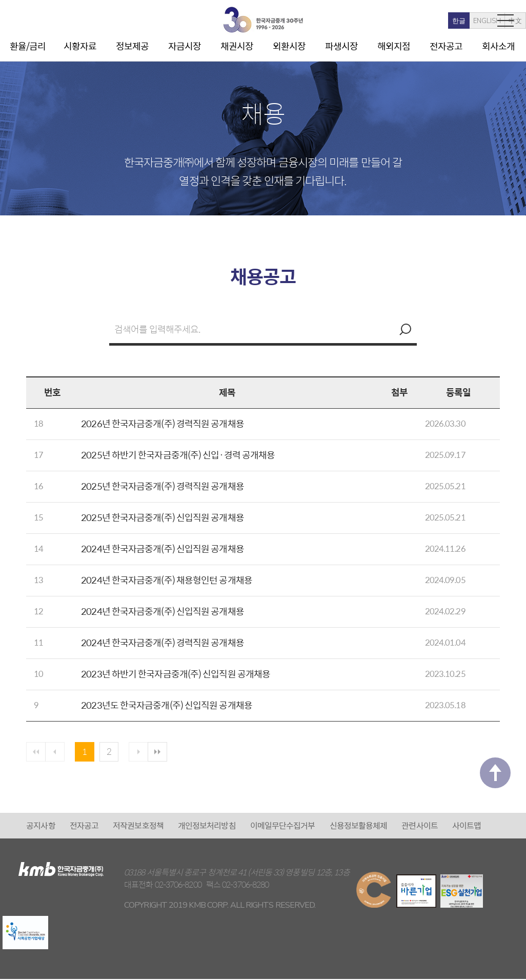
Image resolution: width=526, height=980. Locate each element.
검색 (404, 329)
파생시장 (341, 46)
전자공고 (446, 46)
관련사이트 (420, 826)
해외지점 (394, 46)
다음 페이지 (144, 752)
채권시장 (237, 46)
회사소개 (498, 46)
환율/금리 (28, 46)
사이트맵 (467, 826)
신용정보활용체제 (359, 826)
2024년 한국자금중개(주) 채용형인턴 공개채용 (167, 580)
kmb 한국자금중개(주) (263, 20)
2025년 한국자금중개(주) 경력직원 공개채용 (163, 486)
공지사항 (41, 826)
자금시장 (185, 46)
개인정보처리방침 (207, 826)
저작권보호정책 (138, 826)
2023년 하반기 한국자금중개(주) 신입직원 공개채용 (176, 674)
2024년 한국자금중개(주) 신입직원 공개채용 (163, 548)
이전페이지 (56, 752)
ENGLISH (443, 21)
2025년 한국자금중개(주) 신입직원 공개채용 (163, 517)
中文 (471, 21)
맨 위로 (495, 783)
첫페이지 (36, 752)
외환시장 (289, 46)
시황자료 (80, 46)
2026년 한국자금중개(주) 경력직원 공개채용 (163, 423)
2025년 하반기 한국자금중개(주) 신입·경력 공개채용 (178, 455)
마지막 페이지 (164, 752)
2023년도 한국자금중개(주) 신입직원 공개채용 (167, 705)
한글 (415, 21)
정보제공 (132, 46)
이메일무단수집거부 (283, 826)
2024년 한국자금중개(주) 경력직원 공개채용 (163, 642)
